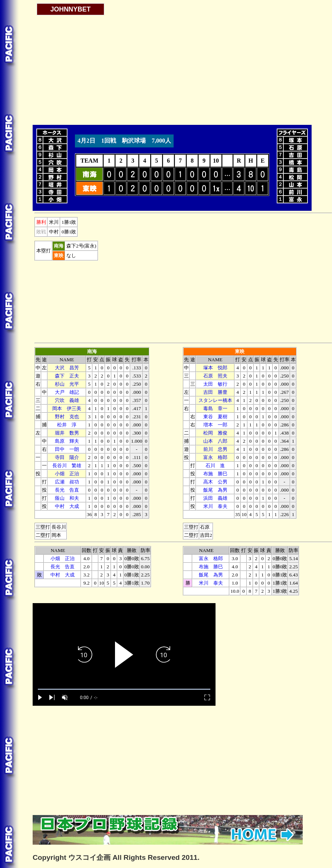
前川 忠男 (215, 449)
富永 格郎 (215, 457)
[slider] (124, 689)
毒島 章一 (215, 408)
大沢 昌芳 (67, 368)
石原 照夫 (215, 376)
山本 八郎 (215, 441)
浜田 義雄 (215, 498)
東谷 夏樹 (215, 417)
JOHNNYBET (71, 9)
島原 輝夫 (67, 441)
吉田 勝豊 (215, 392)
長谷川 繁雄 (67, 465)
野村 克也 (67, 417)
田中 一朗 (67, 449)
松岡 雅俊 (215, 433)
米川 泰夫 (215, 506)
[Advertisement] (124, 67)
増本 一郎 (215, 425)
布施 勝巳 (215, 474)
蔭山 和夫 (67, 498)
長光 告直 (67, 490)
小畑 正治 (67, 474)
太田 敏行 (215, 384)
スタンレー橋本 (215, 400)
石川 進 (215, 465)
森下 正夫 (67, 376)
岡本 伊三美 (67, 408)
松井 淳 (67, 425)
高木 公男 (215, 482)
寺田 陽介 (67, 457)
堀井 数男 (67, 433)
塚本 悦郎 (215, 368)
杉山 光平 (67, 384)
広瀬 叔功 (67, 482)
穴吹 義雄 (67, 400)
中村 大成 (67, 506)
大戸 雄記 (67, 392)
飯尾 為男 (215, 490)
